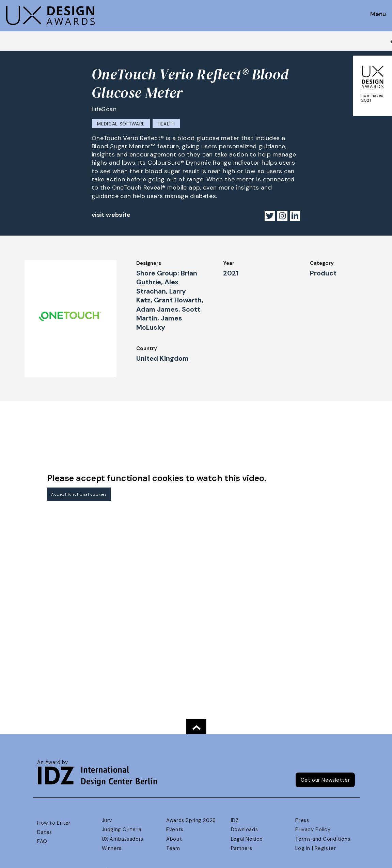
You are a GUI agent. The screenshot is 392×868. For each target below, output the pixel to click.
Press (302, 820)
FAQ (42, 841)
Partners (242, 848)
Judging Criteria (122, 829)
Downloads (244, 829)
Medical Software (121, 124)
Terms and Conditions (323, 839)
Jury (107, 820)
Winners (112, 848)
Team (173, 848)
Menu (378, 14)
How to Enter (54, 823)
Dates (45, 832)
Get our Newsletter (325, 780)
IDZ (235, 820)
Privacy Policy (313, 829)
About (174, 839)
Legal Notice (247, 839)
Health (166, 124)
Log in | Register (316, 848)
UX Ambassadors (123, 839)
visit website (111, 215)
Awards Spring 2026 (191, 820)
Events (175, 829)
